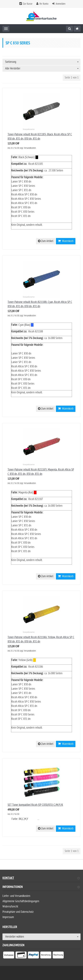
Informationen (41, 887)
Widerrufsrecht (10, 907)
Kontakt (41, 878)
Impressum (8, 917)
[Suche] (69, 29)
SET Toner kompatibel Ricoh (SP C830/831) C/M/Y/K (35, 805)
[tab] (41, 888)
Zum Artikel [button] (46, 241)
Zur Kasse (28, 4)
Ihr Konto (44, 4)
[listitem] (9, 956)
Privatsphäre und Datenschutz (18, 912)
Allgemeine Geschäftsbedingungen (21, 901)
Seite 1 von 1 (72, 78)
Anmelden (61, 4)
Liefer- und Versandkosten (16, 896)
